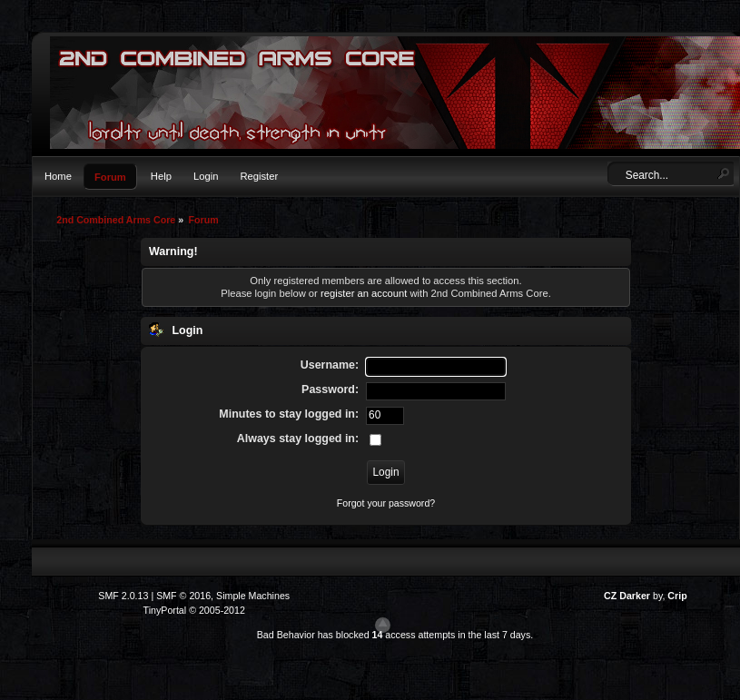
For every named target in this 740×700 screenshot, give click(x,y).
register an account (364, 293)
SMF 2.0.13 (123, 596)
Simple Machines (253, 596)
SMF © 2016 (183, 596)
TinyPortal (165, 610)
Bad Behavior (286, 635)
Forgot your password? (386, 503)
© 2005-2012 (217, 610)
